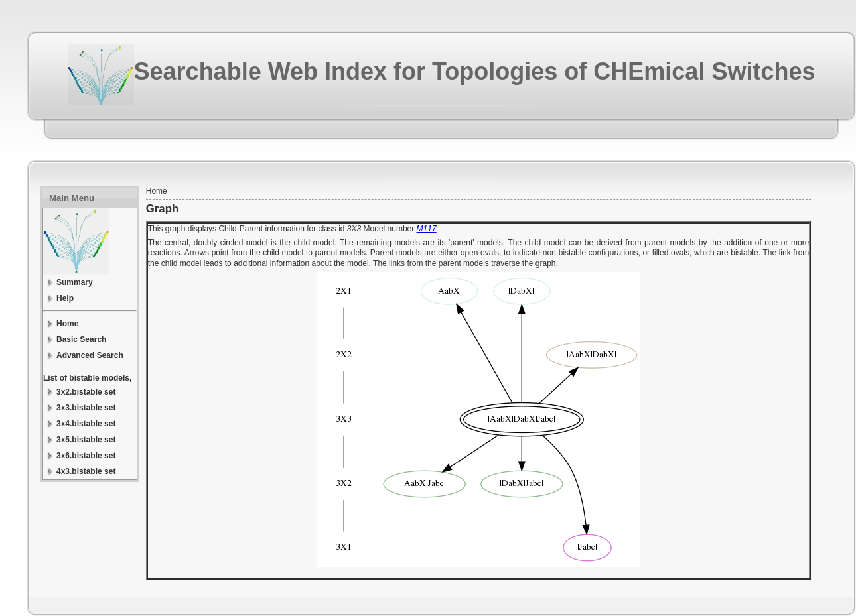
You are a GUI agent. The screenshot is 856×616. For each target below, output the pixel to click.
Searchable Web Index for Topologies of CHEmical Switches (475, 71)
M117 (427, 229)
